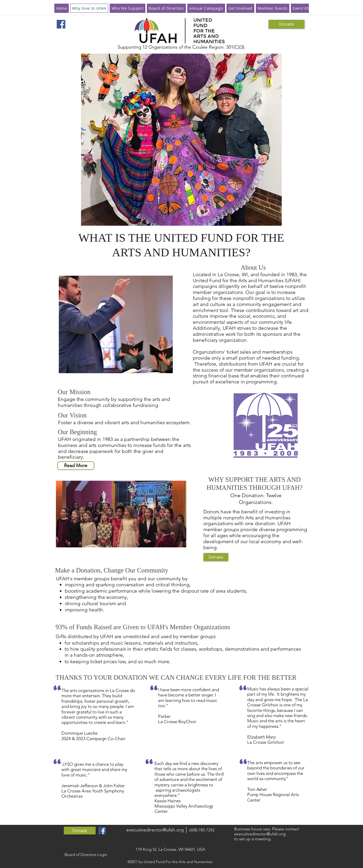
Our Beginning (78, 432)
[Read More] (76, 466)
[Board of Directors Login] (86, 855)
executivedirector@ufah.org (155, 830)
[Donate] (287, 24)
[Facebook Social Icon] (61, 24)
